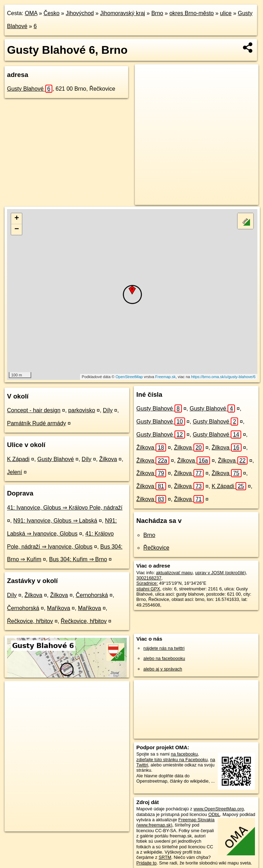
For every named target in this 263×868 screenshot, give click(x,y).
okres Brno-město (191, 13)
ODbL (214, 814)
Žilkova (108, 459)
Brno (157, 13)
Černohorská (92, 595)
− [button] (17, 229)
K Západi (18, 459)
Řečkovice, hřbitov (30, 621)
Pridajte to (146, 863)
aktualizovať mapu (174, 573)
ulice (226, 13)
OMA (31, 13)
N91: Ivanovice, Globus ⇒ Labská (55, 521)
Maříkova (59, 608)
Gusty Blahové (30, 89)
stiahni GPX (148, 589)
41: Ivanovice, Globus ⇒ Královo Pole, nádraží (65, 508)
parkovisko (81, 410)
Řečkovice (156, 548)
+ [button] (17, 219)
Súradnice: (147, 583)
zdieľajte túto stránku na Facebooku (172, 760)
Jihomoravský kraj (123, 13)
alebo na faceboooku (164, 658)
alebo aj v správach (163, 669)
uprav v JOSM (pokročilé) (221, 573)
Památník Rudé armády (37, 423)
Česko (51, 13)
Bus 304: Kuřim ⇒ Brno (78, 559)
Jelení (15, 472)
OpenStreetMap (129, 377)
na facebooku (185, 754)
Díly (108, 410)
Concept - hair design (34, 410)
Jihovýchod (80, 13)
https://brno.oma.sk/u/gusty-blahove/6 (223, 377)
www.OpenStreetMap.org (219, 809)
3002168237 (149, 578)
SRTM (165, 857)
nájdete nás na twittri (164, 648)
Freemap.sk (165, 377)
